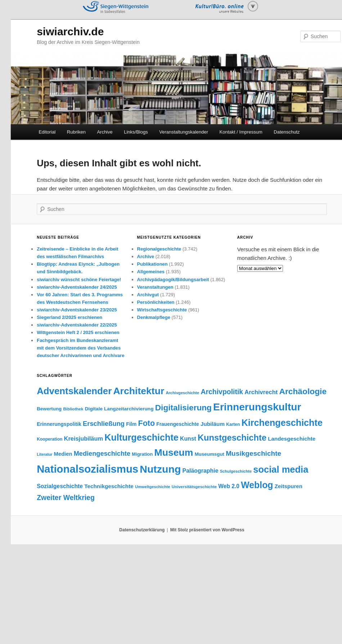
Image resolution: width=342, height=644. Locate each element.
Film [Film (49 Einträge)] (131, 424)
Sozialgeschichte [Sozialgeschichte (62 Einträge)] (60, 486)
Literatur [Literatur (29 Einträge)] (44, 454)
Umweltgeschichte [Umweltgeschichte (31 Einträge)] (153, 487)
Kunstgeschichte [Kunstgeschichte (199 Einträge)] (232, 438)
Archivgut (148, 295)
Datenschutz (287, 132)
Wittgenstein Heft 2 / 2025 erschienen (78, 332)
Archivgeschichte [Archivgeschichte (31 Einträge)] (183, 393)
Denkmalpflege (154, 317)
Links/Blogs (136, 132)
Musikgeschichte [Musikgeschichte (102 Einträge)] (253, 453)
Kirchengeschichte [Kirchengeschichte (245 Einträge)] (282, 423)
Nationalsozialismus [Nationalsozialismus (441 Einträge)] (87, 469)
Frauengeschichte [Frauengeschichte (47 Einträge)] (177, 424)
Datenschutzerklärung (142, 530)
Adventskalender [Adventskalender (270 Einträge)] (74, 391)
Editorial (47, 132)
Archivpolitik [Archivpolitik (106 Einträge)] (222, 392)
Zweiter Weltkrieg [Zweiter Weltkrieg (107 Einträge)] (66, 497)
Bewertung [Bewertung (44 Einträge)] (49, 409)
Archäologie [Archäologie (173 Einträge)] (303, 391)
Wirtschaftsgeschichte (162, 310)
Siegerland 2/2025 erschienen (69, 317)
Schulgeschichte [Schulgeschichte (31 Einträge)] (236, 471)
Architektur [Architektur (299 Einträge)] (139, 391)
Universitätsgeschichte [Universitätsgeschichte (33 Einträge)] (194, 487)
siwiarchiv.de (70, 31)
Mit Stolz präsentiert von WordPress (207, 530)
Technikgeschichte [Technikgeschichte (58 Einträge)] (109, 486)
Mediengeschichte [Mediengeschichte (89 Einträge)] (102, 454)
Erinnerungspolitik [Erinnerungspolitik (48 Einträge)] (59, 424)
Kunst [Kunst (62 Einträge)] (188, 439)
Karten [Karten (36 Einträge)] (233, 424)
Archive (105, 132)
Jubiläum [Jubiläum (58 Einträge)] (213, 424)
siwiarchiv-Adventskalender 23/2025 (77, 310)
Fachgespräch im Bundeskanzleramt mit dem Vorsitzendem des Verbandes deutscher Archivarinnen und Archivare (80, 348)
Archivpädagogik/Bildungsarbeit (173, 280)
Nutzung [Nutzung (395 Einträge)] (160, 469)
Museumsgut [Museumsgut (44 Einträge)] (210, 454)
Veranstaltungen (155, 287)
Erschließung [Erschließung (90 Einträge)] (104, 424)
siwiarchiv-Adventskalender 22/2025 (77, 325)
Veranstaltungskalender (184, 132)
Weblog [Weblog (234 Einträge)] (257, 485)
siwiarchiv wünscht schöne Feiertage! (79, 280)
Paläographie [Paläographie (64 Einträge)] (201, 471)
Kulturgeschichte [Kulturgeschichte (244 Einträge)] (141, 437)
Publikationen (152, 264)
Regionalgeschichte (159, 249)
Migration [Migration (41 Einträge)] (142, 454)
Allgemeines (151, 272)
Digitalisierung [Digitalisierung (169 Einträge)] (183, 408)
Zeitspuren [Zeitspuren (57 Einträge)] (289, 486)
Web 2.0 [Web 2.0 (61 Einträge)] (229, 486)
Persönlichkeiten (156, 302)
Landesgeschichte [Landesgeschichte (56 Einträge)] (292, 439)
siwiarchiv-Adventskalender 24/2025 (77, 287)
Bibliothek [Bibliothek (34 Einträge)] (73, 409)
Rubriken (76, 132)
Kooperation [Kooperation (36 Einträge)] (49, 439)
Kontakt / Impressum (241, 132)
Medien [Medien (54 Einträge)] (63, 454)
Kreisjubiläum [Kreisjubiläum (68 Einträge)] (84, 438)
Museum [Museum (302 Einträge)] (174, 452)
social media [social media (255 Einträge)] (281, 469)
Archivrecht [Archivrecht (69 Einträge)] (261, 392)
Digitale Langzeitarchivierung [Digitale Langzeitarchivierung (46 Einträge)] (119, 409)
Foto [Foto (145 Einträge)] (147, 423)
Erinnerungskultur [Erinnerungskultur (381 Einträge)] (257, 407)
